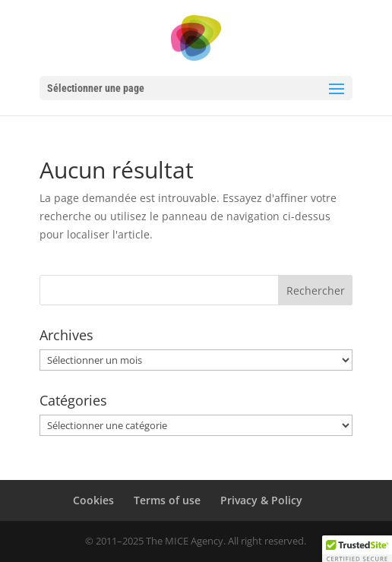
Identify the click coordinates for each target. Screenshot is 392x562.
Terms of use (167, 500)
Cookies (93, 500)
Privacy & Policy (261, 500)
